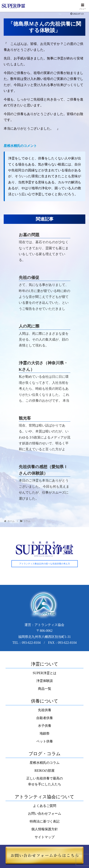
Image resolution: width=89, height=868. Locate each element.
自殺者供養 (45, 718)
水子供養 (45, 726)
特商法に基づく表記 (45, 822)
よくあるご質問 (45, 806)
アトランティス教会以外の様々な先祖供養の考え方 (45, 564)
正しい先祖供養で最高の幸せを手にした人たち (45, 782)
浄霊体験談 (45, 681)
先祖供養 (45, 711)
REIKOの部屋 (44, 771)
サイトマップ (45, 837)
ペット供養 (45, 742)
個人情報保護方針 (45, 830)
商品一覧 (45, 689)
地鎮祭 (45, 734)
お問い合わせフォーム (45, 814)
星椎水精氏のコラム (45, 763)
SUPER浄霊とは (44, 673)
